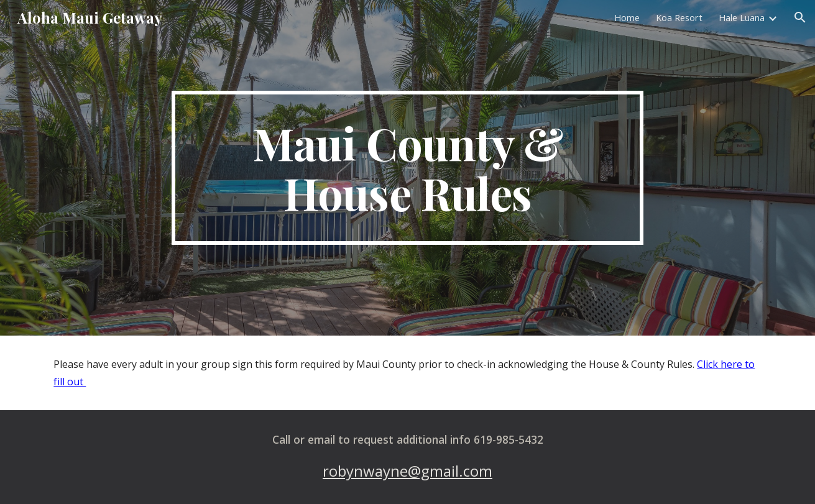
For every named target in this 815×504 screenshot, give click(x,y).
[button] (800, 17)
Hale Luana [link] (742, 17)
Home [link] (627, 17)
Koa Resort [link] (679, 17)
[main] (408, 168)
